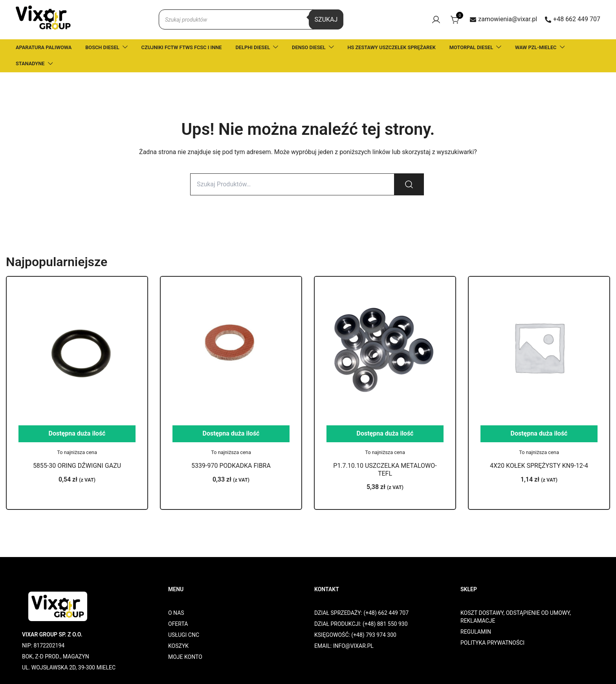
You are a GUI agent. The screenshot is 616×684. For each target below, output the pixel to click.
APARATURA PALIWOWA (44, 47)
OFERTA (178, 624)
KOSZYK (178, 646)
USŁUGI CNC (184, 635)
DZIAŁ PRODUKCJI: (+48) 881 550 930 (361, 624)
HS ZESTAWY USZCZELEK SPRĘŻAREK (392, 47)
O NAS (176, 613)
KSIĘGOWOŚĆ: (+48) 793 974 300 (355, 635)
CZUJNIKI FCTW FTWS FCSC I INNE (182, 47)
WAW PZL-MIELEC (536, 47)
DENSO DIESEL (309, 47)
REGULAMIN (476, 632)
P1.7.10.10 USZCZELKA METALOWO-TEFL (385, 469)
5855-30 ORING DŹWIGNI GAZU (77, 466)
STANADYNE (30, 63)
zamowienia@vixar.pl (503, 19)
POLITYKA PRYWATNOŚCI (492, 643)
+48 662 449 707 (573, 19)
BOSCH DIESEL (102, 47)
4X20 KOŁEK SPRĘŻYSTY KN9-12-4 (539, 466)
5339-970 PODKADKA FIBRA (231, 466)
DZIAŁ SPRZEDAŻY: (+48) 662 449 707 (361, 613)
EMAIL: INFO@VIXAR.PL (344, 646)
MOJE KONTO (185, 657)
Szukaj (326, 19)
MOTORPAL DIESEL (471, 47)
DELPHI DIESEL (253, 47)
